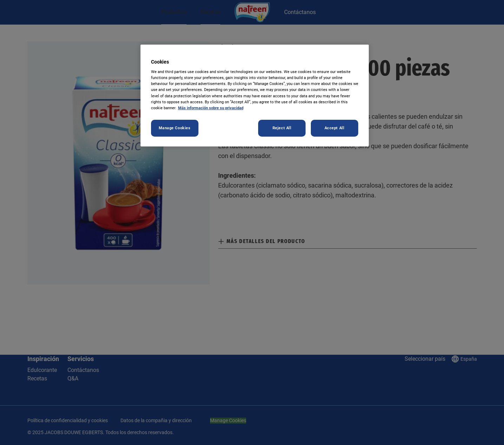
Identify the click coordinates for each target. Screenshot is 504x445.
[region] (255, 96)
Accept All (335, 128)
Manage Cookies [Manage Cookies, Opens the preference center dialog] (175, 128)
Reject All (282, 128)
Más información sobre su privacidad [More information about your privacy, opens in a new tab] (211, 108)
